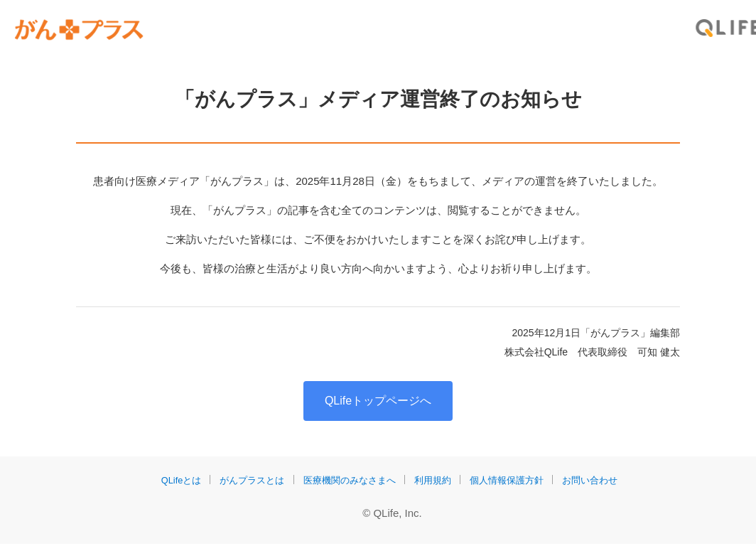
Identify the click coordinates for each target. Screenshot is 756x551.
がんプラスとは (244, 487)
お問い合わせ (602, 487)
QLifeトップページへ (378, 408)
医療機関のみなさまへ (347, 487)
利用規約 (436, 487)
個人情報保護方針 (514, 487)
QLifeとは (169, 487)
